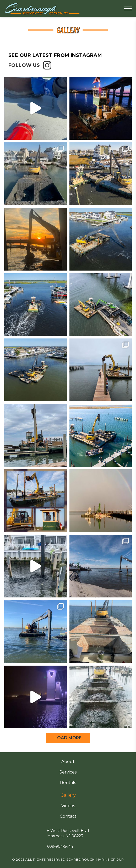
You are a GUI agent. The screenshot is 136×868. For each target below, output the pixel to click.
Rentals (68, 783)
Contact (68, 816)
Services (68, 772)
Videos (68, 806)
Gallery (68, 795)
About (68, 762)
